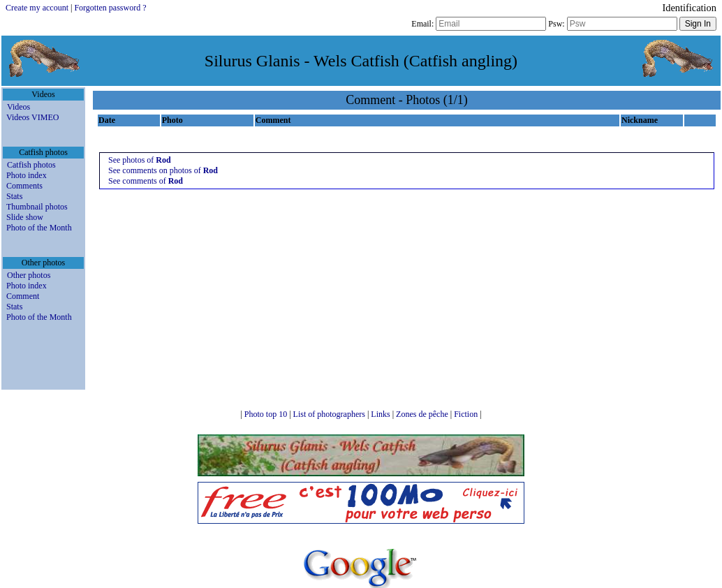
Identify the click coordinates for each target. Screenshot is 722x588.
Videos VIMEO (32, 117)
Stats (14, 196)
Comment (23, 296)
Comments (24, 186)
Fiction (467, 414)
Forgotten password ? (110, 8)
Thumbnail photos (37, 207)
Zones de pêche (423, 414)
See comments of (146, 181)
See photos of (140, 160)
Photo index (27, 175)
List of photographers (330, 414)
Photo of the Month (39, 228)
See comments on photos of (163, 170)
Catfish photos (31, 165)
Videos (19, 107)
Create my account (37, 8)
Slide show (25, 217)
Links (381, 414)
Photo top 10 (267, 414)
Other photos (29, 275)
